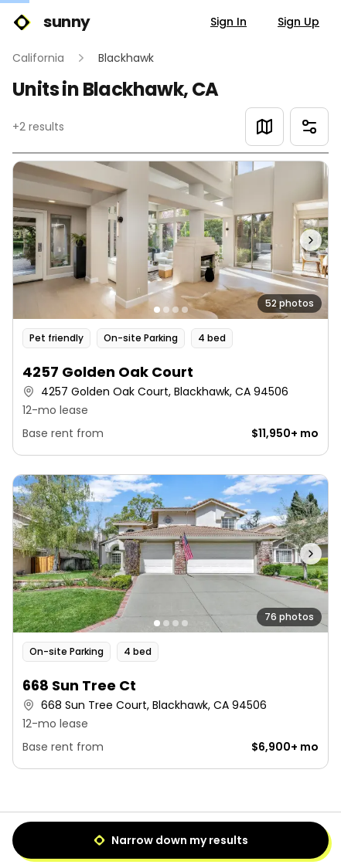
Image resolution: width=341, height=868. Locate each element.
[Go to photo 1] (157, 310)
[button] (170, 308)
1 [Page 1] (170, 834)
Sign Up (298, 22)
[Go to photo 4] (185, 310)
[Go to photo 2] (166, 310)
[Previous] (135, 834)
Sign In (228, 22)
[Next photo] (288, 240)
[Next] (206, 834)
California (38, 58)
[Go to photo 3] (176, 310)
